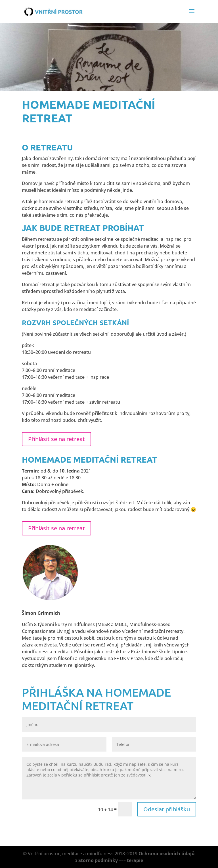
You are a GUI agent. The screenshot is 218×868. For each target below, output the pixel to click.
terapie (135, 860)
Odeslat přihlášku (167, 809)
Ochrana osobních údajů (167, 854)
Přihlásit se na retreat (56, 439)
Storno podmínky (98, 860)
